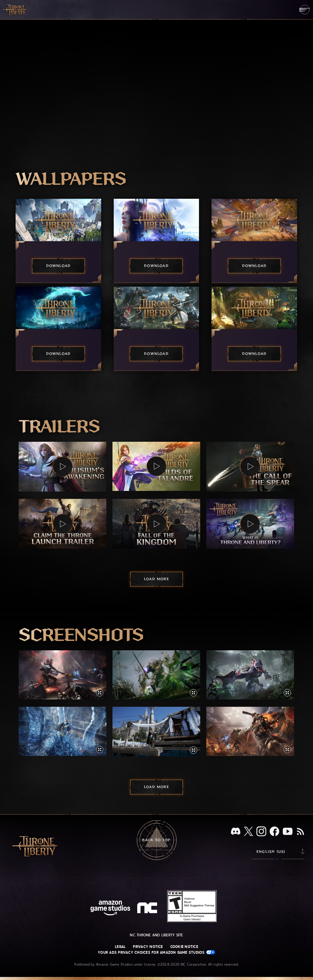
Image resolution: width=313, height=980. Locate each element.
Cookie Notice (184, 947)
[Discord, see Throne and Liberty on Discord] (236, 832)
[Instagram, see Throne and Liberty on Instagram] (261, 832)
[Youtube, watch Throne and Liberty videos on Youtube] (288, 832)
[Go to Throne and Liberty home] (15, 9)
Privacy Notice (148, 947)
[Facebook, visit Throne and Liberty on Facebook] (274, 832)
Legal (120, 947)
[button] (63, 467)
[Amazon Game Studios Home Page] (110, 909)
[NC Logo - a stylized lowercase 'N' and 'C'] (148, 909)
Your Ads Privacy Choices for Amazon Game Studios (156, 952)
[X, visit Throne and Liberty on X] (249, 832)
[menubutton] (305, 10)
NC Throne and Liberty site (156, 935)
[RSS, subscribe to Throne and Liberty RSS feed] (300, 832)
